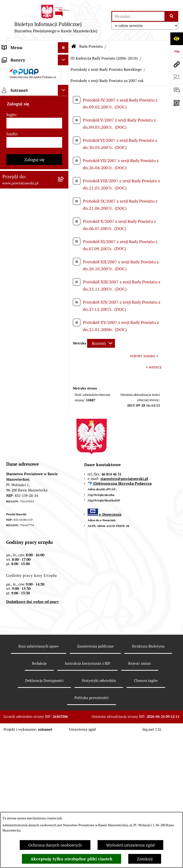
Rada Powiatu (91, 46)
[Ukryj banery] (63, 418)
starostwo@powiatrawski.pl (124, 611)
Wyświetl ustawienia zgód (130, 845)
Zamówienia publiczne (95, 779)
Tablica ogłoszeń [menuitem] (18, 178)
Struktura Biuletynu (148, 779)
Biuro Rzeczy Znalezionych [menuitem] (28, 314)
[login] (34, 481)
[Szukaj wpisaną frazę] (172, 16)
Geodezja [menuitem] (11, 251)
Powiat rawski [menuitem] (15, 69)
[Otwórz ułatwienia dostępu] (177, 39)
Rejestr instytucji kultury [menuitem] (25, 363)
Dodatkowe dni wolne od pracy (32, 734)
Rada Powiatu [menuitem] (15, 80)
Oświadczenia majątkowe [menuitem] (26, 144)
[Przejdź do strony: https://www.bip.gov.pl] (177, 51)
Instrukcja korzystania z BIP (87, 796)
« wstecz (154, 367)
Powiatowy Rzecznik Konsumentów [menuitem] (21, 349)
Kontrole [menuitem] (10, 384)
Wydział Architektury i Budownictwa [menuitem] (23, 265)
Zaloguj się (34, 518)
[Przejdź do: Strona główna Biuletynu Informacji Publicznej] (74, 46)
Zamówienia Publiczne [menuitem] (24, 189)
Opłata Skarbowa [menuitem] (18, 200)
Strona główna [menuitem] (16, 58)
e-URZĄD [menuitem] (11, 123)
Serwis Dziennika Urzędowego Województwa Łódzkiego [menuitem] (27, 217)
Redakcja (39, 796)
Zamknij (145, 859)
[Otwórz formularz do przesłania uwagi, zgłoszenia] (177, 90)
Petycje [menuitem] (9, 335)
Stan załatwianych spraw (39, 779)
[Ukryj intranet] (63, 448)
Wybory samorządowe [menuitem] (23, 395)
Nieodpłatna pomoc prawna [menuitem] (28, 324)
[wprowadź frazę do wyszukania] (138, 16)
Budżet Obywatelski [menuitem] (21, 133)
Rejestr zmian (140, 796)
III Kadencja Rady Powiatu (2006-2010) (104, 58)
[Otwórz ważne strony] (177, 77)
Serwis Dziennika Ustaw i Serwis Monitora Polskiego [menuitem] (27, 237)
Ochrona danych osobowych (55, 845)
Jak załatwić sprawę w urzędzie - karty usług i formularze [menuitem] (23, 161)
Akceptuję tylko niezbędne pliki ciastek (72, 859)
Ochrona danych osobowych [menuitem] (29, 374)
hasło (12, 492)
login (11, 473)
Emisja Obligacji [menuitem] (17, 303)
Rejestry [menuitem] (10, 406)
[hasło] (34, 501)
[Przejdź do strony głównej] (56, 20)
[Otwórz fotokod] (177, 103)
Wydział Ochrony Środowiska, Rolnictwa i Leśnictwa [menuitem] (24, 286)
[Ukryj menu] (63, 48)
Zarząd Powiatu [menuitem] (17, 90)
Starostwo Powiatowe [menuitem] (22, 112)
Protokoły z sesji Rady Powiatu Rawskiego (106, 69)
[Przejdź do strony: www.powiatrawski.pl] (177, 64)
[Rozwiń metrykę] (101, 343)
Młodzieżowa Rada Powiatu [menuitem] (28, 101)
